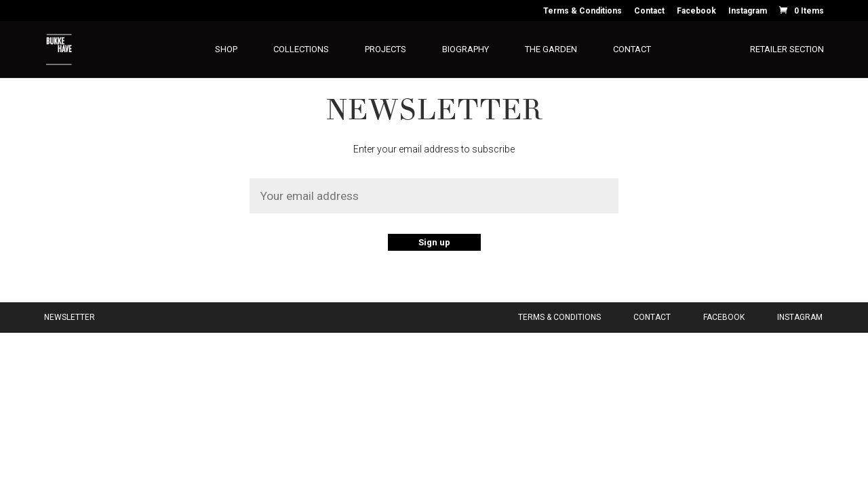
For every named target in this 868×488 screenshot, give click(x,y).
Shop (226, 49)
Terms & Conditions (583, 11)
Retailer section (787, 49)
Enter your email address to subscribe (434, 149)
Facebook (696, 11)
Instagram (748, 11)
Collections (301, 49)
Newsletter (70, 317)
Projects (386, 49)
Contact (649, 11)
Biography (466, 49)
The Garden (551, 49)
